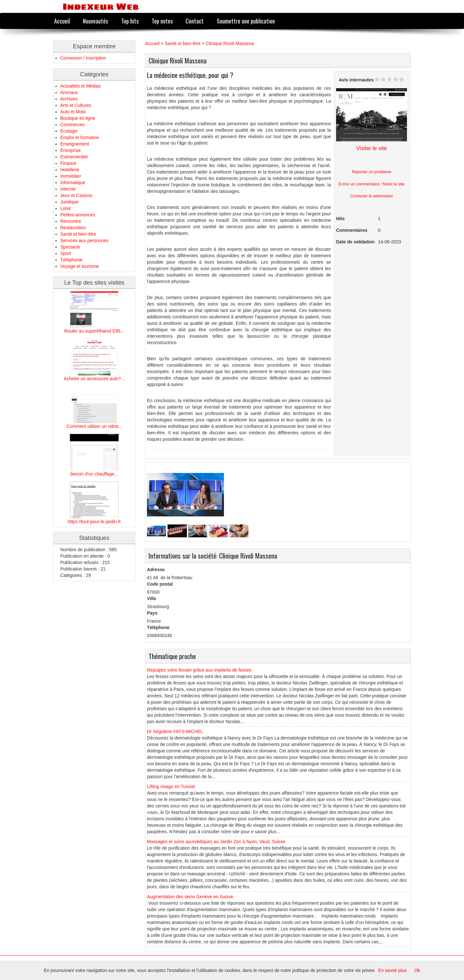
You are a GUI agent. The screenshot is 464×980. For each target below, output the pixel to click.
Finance (68, 163)
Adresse (156, 570)
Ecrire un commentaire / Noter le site (372, 184)
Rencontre (71, 221)
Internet (68, 189)
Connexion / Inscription (83, 58)
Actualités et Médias (80, 86)
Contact (195, 21)
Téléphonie (71, 260)
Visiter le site (372, 148)
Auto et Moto (73, 112)
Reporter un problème (372, 172)
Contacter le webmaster (372, 196)
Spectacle (70, 247)
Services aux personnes (84, 240)
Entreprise (71, 150)
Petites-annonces (78, 215)
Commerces (72, 125)
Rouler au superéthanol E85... (94, 331)
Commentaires (352, 230)
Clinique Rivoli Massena (230, 43)
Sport (66, 253)
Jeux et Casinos (76, 195)
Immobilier (71, 176)
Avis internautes (356, 80)
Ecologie (69, 131)
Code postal (160, 584)
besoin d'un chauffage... (94, 474)
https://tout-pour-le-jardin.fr (94, 522)
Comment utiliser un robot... (94, 426)
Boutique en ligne (78, 118)
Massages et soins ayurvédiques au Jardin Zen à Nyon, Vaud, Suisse (216, 842)
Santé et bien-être (78, 234)
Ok (417, 970)
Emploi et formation (80, 137)
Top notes (162, 21)
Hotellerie (70, 170)
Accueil (62, 21)
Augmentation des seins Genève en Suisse (190, 897)
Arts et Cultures (76, 105)
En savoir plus (392, 970)
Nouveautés (95, 21)
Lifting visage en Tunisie (171, 787)
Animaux (69, 92)
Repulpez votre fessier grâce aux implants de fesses (199, 670)
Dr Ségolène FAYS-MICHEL (175, 731)
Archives (69, 99)
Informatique (73, 183)
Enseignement (75, 144)
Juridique (69, 202)
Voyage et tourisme (80, 266)
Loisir (66, 208)
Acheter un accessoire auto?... (94, 379)
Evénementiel (74, 157)
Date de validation (355, 242)
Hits (340, 219)
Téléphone (158, 627)
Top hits (130, 21)
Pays (152, 613)
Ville (152, 598)
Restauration (73, 228)
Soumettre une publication (246, 21)
